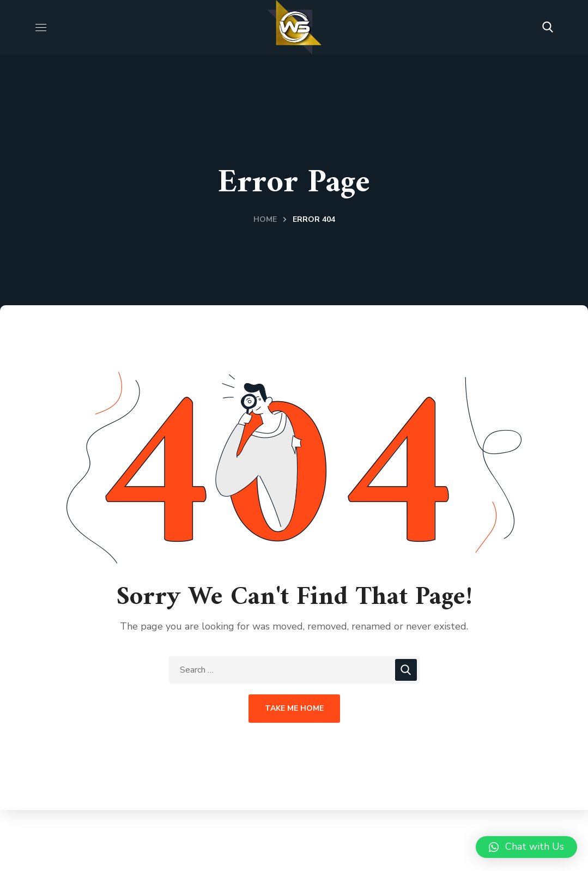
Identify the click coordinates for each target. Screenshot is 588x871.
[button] (548, 27)
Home (265, 219)
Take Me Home (294, 708)
